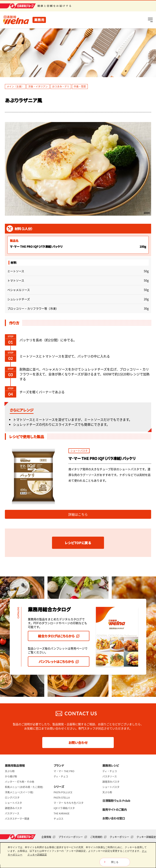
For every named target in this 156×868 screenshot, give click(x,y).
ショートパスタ (13, 803)
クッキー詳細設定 (146, 837)
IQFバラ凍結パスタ (64, 808)
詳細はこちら (78, 514)
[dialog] (78, 855)
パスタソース (12, 813)
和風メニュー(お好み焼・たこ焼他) (24, 787)
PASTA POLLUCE (63, 792)
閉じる (115, 862)
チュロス (58, 819)
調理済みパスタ (13, 808)
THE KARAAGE (62, 813)
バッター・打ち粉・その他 (19, 782)
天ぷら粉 (10, 771)
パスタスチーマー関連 (17, 819)
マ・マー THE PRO (64, 771)
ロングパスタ (12, 798)
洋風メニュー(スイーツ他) (19, 792)
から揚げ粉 (11, 776)
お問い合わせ (78, 743)
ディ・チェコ (61, 776)
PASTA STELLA (62, 798)
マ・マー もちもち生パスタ (69, 803)
